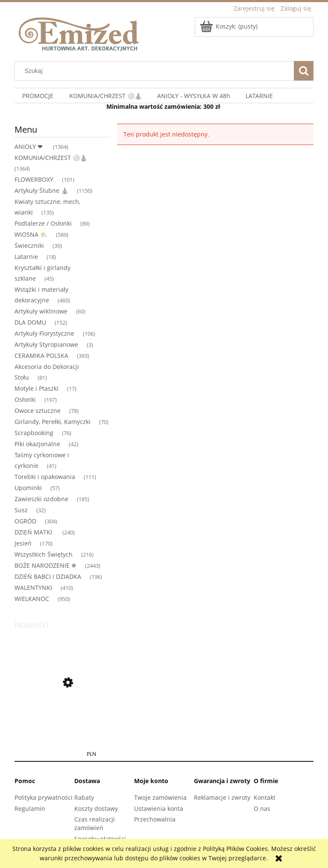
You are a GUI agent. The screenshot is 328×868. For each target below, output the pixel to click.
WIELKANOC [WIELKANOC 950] (32, 599)
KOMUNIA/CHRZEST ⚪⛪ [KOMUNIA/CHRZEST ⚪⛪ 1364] (51, 158)
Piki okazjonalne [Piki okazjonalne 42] (37, 444)
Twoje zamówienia (160, 797)
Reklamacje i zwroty (222, 797)
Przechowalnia (155, 819)
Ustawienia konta (159, 808)
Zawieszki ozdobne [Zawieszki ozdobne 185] (41, 499)
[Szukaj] (304, 71)
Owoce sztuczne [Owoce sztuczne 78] (38, 411)
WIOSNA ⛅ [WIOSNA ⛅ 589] (31, 234)
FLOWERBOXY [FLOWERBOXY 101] (34, 179)
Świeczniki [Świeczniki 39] (29, 245)
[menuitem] (38, 96)
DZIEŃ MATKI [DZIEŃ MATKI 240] (34, 532)
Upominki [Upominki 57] (28, 488)
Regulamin (30, 808)
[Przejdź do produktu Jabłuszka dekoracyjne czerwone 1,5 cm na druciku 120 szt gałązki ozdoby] (63, 724)
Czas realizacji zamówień (95, 823)
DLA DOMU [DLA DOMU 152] (30, 322)
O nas (262, 808)
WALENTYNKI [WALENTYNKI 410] (33, 588)
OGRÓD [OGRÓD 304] (25, 521)
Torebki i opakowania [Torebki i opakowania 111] (45, 477)
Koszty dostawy (96, 808)
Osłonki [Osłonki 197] (25, 399)
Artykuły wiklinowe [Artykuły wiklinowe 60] (41, 311)
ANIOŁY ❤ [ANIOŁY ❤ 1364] (29, 147)
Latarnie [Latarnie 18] (26, 257)
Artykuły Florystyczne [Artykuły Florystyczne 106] (44, 333)
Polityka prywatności (44, 797)
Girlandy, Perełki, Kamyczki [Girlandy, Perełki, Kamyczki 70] (53, 422)
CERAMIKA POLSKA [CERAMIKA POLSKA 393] (41, 356)
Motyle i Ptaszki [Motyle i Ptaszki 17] (37, 388)
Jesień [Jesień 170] (23, 543)
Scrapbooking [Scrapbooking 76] (34, 433)
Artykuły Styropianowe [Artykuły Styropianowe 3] (46, 344)
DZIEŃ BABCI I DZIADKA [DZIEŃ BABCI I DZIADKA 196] (48, 576)
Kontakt (265, 797)
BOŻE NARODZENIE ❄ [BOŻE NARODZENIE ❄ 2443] (45, 565)
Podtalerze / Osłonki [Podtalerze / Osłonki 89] (43, 223)
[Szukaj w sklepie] (156, 71)
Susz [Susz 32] (21, 510)
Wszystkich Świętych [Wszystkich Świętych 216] (44, 554)
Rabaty (84, 797)
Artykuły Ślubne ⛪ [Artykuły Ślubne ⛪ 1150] (41, 190)
